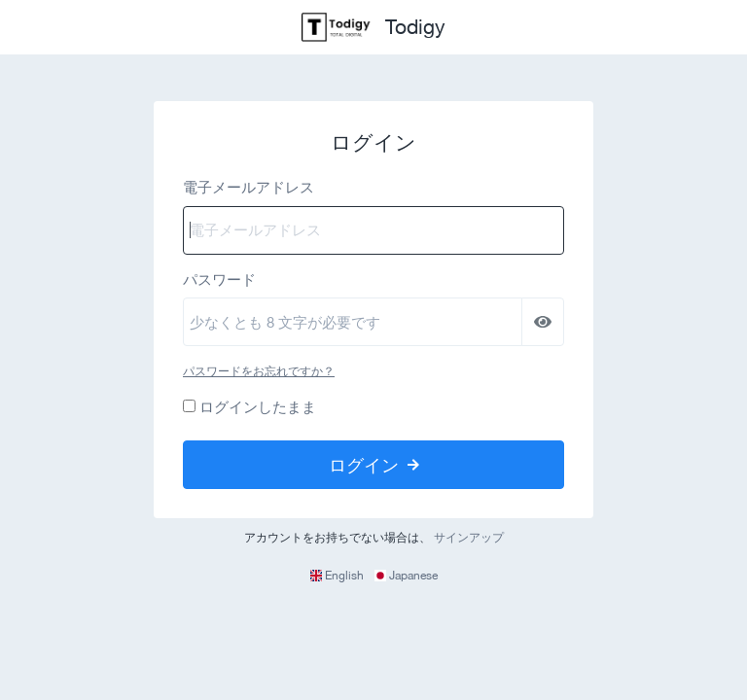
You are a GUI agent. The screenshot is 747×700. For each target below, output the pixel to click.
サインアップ (469, 538)
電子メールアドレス (249, 187)
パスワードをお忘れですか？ (259, 371)
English (338, 576)
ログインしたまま (258, 407)
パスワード (219, 280)
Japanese (406, 576)
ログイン (374, 465)
